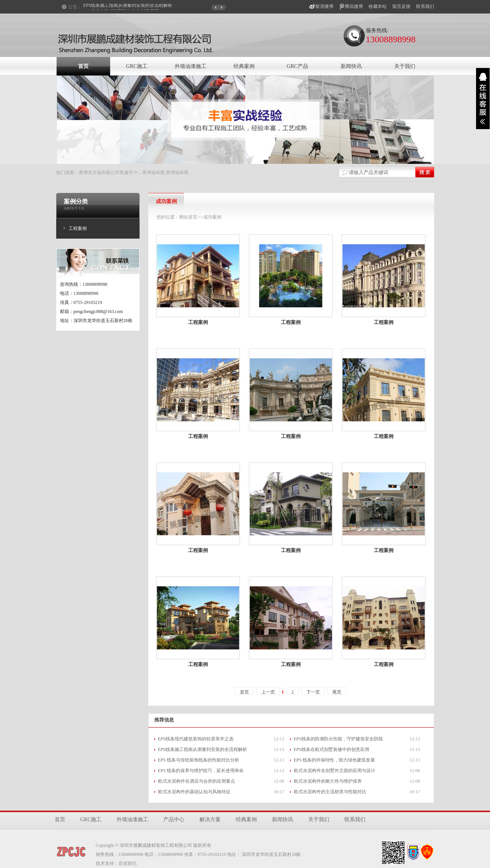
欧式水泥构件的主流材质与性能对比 (330, 792)
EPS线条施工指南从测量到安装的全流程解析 (128, 7)
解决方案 (210, 819)
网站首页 (188, 217)
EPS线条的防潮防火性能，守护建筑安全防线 (339, 739)
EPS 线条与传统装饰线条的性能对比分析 (199, 760)
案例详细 (178, 333)
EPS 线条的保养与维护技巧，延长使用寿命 (201, 771)
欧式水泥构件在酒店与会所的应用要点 (197, 781)
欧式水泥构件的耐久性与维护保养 (328, 781)
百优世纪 (127, 863)
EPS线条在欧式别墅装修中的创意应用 (332, 749)
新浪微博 (324, 6)
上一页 (268, 692)
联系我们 (425, 6)
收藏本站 (378, 6)
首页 (83, 66)
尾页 (337, 692)
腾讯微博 (354, 6)
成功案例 (212, 217)
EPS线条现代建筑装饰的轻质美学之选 (196, 739)
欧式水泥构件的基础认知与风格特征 (194, 792)
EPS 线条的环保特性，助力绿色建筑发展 (335, 760)
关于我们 (405, 66)
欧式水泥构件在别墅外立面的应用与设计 (335, 771)
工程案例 (78, 228)
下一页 (313, 692)
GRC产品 (297, 66)
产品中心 (174, 819)
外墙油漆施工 (190, 66)
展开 (483, 99)
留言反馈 (401, 6)
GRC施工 (137, 66)
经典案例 (244, 66)
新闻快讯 (351, 66)
